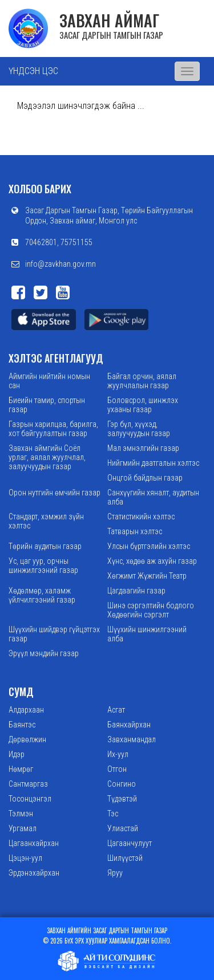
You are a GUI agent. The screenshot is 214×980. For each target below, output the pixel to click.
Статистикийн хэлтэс (141, 517)
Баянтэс (22, 725)
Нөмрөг (21, 769)
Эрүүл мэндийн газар (44, 653)
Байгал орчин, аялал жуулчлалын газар (142, 381)
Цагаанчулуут (130, 843)
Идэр (17, 754)
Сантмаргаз (28, 784)
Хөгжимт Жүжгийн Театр (147, 576)
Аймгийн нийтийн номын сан (49, 381)
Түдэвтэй (122, 799)
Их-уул (118, 754)
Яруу (115, 873)
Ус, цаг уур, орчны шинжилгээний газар (43, 566)
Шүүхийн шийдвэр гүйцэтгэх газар (54, 634)
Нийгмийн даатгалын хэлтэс (153, 463)
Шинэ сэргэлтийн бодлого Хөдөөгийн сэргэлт (151, 610)
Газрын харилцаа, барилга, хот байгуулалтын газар (53, 429)
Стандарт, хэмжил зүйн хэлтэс (46, 521)
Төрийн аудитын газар (45, 546)
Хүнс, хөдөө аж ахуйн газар (152, 561)
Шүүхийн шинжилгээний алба (147, 634)
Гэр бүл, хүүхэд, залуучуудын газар (139, 429)
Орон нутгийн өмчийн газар (54, 493)
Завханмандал (132, 739)
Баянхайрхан (129, 725)
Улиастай (123, 828)
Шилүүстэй (125, 858)
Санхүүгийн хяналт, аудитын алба (153, 497)
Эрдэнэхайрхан (34, 873)
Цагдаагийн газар (136, 591)
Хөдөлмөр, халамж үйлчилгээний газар (42, 595)
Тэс (113, 814)
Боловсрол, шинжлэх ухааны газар (143, 405)
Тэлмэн (21, 814)
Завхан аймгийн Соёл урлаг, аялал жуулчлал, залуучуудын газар (47, 457)
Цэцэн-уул (25, 858)
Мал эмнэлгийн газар (143, 448)
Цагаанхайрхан (34, 843)
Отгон (117, 769)
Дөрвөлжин (27, 739)
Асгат (116, 710)
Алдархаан (26, 710)
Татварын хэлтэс (135, 531)
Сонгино (122, 784)
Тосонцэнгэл (30, 799)
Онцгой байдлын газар (145, 478)
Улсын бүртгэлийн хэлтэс (149, 546)
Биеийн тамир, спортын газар (47, 405)
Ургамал (23, 828)
